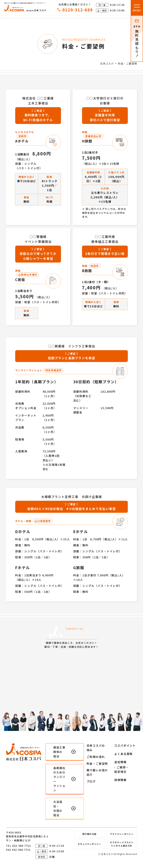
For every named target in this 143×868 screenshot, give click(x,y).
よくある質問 (123, 754)
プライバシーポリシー (122, 834)
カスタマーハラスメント (122, 844)
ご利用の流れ (96, 757)
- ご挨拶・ (121, 770)
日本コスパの (96, 748)
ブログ (91, 781)
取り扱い (97, 772)
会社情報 (120, 762)
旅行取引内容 (89, 834)
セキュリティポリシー (89, 844)
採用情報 (120, 780)
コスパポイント (125, 745)
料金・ (97, 764)
